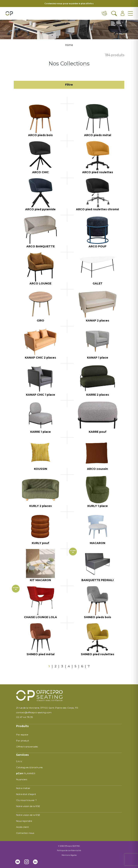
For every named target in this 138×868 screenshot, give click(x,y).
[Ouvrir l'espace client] (123, 13)
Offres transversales (27, 747)
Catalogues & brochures (29, 767)
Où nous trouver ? (26, 800)
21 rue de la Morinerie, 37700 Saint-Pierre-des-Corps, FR (47, 708)
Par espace (22, 735)
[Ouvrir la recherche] (114, 13)
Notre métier (23, 788)
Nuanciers (22, 779)
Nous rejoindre (24, 821)
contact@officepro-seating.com (34, 712)
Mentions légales (69, 855)
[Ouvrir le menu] (130, 13)
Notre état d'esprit (26, 794)
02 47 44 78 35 (24, 717)
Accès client (22, 827)
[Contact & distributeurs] (104, 13)
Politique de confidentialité (69, 851)
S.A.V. (19, 761)
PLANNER (26, 773)
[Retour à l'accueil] (9, 13)
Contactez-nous (25, 833)
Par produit (23, 741)
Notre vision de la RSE (28, 806)
